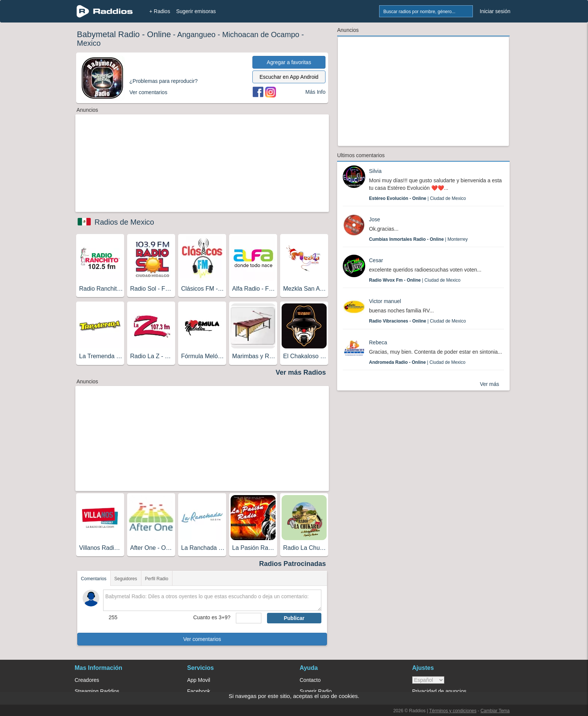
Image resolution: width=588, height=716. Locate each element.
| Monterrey (418, 239)
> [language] (428, 680)
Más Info (315, 92)
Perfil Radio (157, 579)
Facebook (199, 691)
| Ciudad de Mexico (418, 198)
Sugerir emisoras (196, 11)
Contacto (310, 680)
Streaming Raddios (97, 691)
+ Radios (160, 11)
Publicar (294, 618)
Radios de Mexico (124, 222)
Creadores (87, 680)
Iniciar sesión (495, 11)
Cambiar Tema (495, 711)
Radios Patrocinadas (292, 564)
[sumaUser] (248, 618)
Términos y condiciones (453, 711)
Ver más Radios (301, 372)
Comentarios (94, 579)
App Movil (199, 680)
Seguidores (126, 579)
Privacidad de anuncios (439, 691)
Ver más (490, 384)
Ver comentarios (202, 639)
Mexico (89, 43)
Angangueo (196, 35)
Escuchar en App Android (289, 77)
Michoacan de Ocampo (261, 35)
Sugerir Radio (316, 691)
